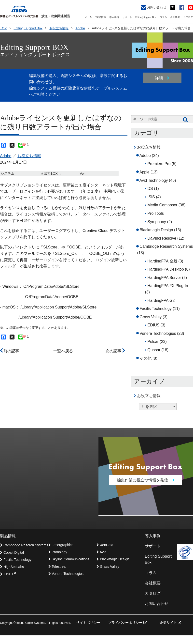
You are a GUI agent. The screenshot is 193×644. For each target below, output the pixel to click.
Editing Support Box (146, 17)
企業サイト (170, 623)
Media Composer (163, 205)
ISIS (151, 197)
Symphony (157, 222)
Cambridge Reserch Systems (24, 545)
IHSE (8, 574)
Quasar (154, 350)
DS (150, 189)
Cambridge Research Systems (166, 246)
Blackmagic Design (156, 230)
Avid (101, 552)
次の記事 (115, 351)
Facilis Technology (156, 309)
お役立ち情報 (29, 156)
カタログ (188, 17)
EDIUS (154, 325)
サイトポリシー (88, 623)
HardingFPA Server (164, 278)
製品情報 (8, 536)
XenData (105, 545)
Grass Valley (151, 317)
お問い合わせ (153, 8)
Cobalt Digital (12, 552)
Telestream (58, 567)
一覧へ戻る (63, 351)
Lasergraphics (61, 545)
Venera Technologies (158, 333)
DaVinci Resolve (162, 238)
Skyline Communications (69, 559)
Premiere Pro (159, 164)
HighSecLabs (12, 567)
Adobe (6, 156)
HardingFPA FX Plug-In (168, 286)
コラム (163, 17)
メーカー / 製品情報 (95, 17)
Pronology (58, 552)
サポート (127, 17)
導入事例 (114, 17)
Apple (145, 172)
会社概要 (175, 17)
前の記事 (10, 351)
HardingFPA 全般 (163, 261)
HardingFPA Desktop (166, 269)
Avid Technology (154, 180)
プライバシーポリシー (127, 623)
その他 (146, 358)
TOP (3, 28)
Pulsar (153, 342)
